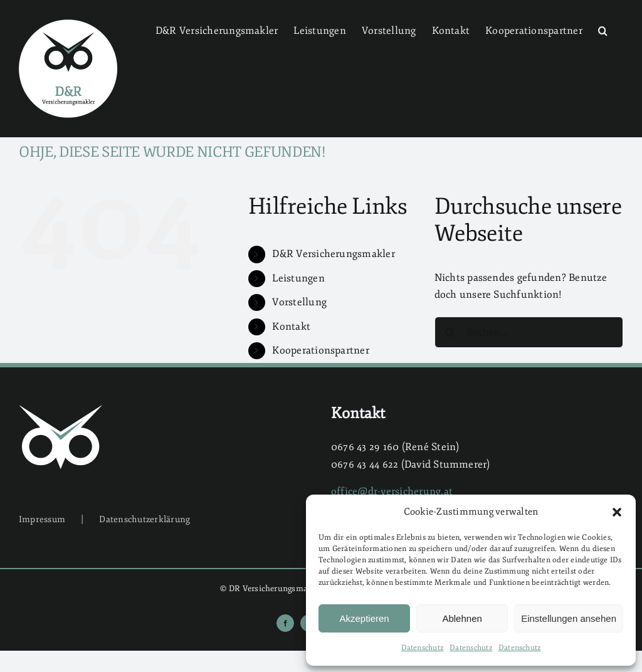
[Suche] (450, 332)
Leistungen (298, 278)
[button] (617, 512)
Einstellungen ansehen (569, 618)
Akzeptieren (364, 618)
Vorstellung (299, 302)
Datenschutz (423, 648)
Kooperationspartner (321, 350)
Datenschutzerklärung (145, 519)
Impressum (42, 519)
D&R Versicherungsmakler (334, 254)
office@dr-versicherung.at (392, 491)
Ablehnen (462, 618)
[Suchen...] (529, 332)
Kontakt (291, 327)
